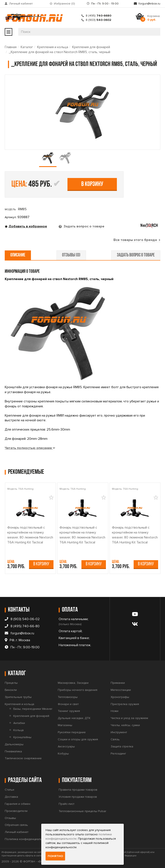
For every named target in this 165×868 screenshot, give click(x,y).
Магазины (65, 725)
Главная (11, 47)
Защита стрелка (122, 746)
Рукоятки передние (72, 732)
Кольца (18, 730)
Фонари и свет (68, 704)
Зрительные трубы (18, 697)
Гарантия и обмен (18, 804)
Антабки (19, 723)
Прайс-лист (66, 804)
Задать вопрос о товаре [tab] (84, 226)
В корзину (92, 184)
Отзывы (10, 818)
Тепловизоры (68, 697)
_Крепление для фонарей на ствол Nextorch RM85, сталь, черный (60, 52)
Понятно (55, 856)
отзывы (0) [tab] (71, 255)
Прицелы (11, 683)
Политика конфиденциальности (27, 839)
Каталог (27, 47)
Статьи (9, 790)
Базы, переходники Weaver (33, 709)
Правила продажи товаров (78, 790)
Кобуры (63, 754)
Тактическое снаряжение (23, 758)
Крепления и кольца (53, 47)
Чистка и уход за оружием (129, 718)
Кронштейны (22, 737)
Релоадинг (118, 754)
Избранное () (64, 4)
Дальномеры (14, 744)
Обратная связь (16, 825)
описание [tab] (18, 255)
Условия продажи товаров (78, 797)
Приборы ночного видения (78, 690)
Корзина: (154, 18)
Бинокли (11, 690)
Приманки (118, 683)
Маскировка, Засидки (73, 683)
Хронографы (120, 697)
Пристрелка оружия (125, 704)
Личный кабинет (21, 4)
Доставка (11, 797)
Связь (115, 739)
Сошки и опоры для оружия (78, 739)
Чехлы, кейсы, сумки (125, 725)
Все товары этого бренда (137, 240)
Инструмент (119, 732)
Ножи (115, 711)
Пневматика (13, 751)
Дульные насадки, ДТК (74, 718)
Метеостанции (121, 690)
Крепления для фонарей (91, 47)
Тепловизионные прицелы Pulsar (82, 811)
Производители (16, 811)
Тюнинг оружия (69, 711)
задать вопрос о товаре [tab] (136, 255)
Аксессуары (66, 746)
